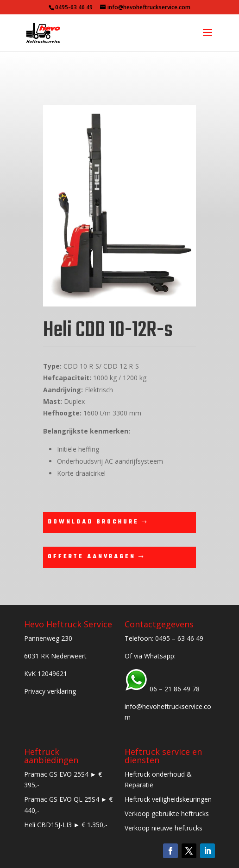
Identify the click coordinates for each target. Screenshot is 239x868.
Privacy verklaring (50, 691)
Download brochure (93, 522)
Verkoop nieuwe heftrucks (164, 828)
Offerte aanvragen (92, 557)
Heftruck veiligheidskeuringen (168, 799)
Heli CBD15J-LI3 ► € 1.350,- (66, 825)
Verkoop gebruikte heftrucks (167, 814)
